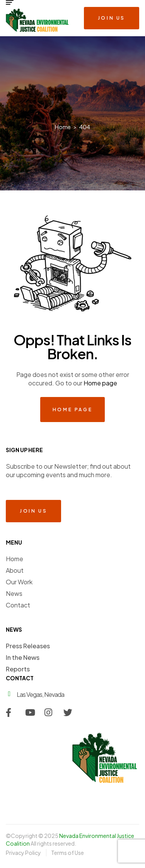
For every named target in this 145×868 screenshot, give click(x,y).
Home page (100, 383)
